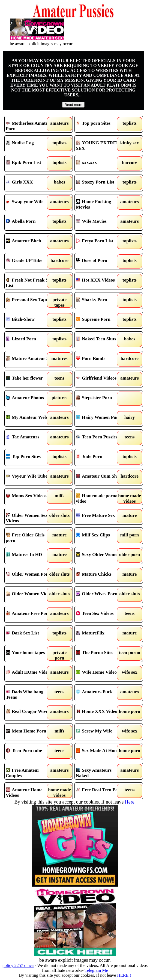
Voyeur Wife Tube (30, 477)
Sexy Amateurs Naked (100, 771)
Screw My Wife (100, 732)
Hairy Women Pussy (100, 418)
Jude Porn (100, 457)
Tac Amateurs (30, 438)
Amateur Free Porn (30, 614)
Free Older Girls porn (30, 536)
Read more (73, 105)
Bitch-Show (30, 320)
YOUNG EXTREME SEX (100, 144)
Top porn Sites (100, 124)
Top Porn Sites (30, 457)
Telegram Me (96, 970)
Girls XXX (30, 183)
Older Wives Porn (100, 595)
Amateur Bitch (30, 242)
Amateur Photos (30, 399)
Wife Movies (100, 222)
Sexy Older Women (100, 555)
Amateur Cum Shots (100, 477)
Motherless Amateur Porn (30, 124)
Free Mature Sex (100, 516)
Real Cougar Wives (30, 712)
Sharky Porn (100, 301)
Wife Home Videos (100, 673)
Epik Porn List (30, 163)
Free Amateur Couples (30, 771)
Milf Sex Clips (100, 536)
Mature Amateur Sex (30, 359)
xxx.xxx (100, 163)
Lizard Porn (30, 340)
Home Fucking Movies (100, 203)
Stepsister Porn (100, 399)
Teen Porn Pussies (100, 438)
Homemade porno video (100, 497)
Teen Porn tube (30, 752)
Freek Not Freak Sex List (30, 281)
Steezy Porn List (100, 183)
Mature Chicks (100, 575)
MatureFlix (100, 634)
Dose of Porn (100, 261)
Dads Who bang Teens (30, 693)
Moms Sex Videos (30, 497)
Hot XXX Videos (100, 281)
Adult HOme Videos (30, 673)
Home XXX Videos (100, 712)
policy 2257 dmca (18, 965)
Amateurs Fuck (100, 693)
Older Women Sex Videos (30, 516)
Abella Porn (30, 222)
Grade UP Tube (30, 261)
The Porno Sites (100, 654)
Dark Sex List (30, 634)
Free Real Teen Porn (100, 791)
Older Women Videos (30, 595)
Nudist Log (30, 144)
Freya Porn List (100, 242)
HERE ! (124, 975)
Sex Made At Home (100, 752)
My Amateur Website (30, 418)
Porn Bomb (100, 359)
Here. (130, 802)
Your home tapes (30, 654)
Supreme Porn (100, 320)
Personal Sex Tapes (30, 301)
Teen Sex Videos (100, 614)
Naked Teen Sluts (100, 340)
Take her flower (30, 379)
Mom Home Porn (30, 732)
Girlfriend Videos (100, 379)
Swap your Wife (30, 203)
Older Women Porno (30, 575)
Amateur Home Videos (30, 791)
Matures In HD (30, 555)
